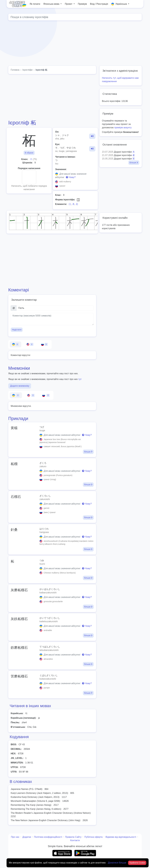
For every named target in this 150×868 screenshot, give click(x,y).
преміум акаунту (123, 128)
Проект (69, 4)
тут (80, 379)
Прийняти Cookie (137, 863)
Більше (134, 163)
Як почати (35, 4)
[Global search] (75, 17)
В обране (29, 153)
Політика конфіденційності (48, 837)
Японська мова (52, 4)
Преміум (82, 4)
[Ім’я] (55, 308)
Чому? (71, 177)
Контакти (75, 840)
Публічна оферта (93, 837)
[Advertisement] (52, 97)
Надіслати (17, 330)
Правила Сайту (73, 837)
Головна (15, 70)
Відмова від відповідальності (121, 837)
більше (88, 452)
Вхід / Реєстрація (99, 4)
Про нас (15, 837)
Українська (119, 4)
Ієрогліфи (27, 70)
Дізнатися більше (117, 863)
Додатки (27, 837)
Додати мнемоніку (20, 386)
